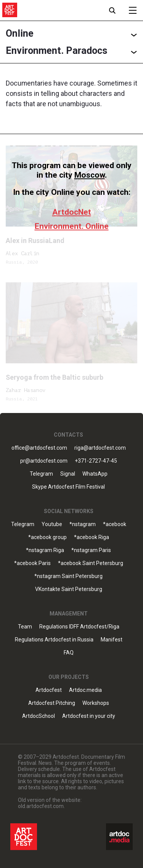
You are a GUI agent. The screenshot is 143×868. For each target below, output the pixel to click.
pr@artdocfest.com (44, 461)
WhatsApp (95, 474)
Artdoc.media (85, 690)
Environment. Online (72, 226)
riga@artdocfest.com (100, 448)
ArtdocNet (72, 212)
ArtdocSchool (39, 716)
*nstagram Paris (91, 550)
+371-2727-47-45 (96, 461)
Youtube (52, 524)
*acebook (115, 524)
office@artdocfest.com (39, 448)
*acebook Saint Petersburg (91, 563)
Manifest (112, 640)
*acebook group (47, 537)
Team (25, 627)
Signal (68, 474)
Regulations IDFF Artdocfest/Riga (79, 627)
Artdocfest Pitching (52, 703)
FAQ (69, 653)
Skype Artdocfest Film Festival (68, 487)
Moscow (90, 175)
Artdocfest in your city (89, 716)
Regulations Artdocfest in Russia (54, 640)
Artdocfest (49, 690)
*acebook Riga (92, 537)
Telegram (41, 474)
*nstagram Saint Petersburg (68, 576)
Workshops (96, 703)
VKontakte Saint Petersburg (69, 589)
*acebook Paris (32, 563)
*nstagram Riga (45, 550)
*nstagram (83, 524)
